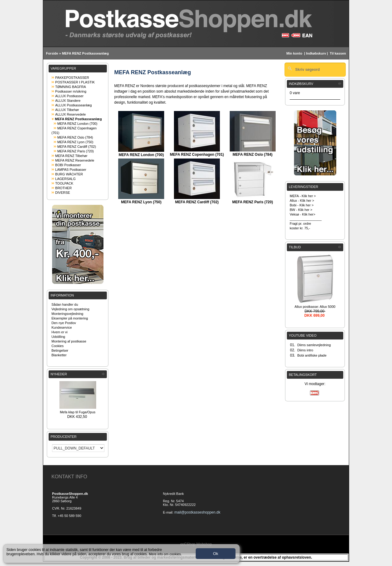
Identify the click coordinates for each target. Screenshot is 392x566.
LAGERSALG (65, 179)
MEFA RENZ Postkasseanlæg (85, 53)
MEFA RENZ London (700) (77, 124)
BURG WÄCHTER (69, 174)
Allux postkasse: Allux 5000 (315, 307)
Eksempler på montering (70, 318)
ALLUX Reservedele (70, 114)
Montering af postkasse (69, 341)
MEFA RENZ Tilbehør (71, 156)
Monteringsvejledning (67, 314)
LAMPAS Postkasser (71, 170)
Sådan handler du (65, 304)
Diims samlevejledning (314, 345)
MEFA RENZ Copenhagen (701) (197, 155)
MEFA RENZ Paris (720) (75, 151)
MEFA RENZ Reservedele (75, 160)
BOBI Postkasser (68, 165)
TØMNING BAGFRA (70, 87)
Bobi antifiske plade (312, 355)
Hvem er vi (60, 332)
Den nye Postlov (64, 323)
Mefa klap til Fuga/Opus (77, 412)
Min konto (294, 53)
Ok (215, 554)
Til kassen (338, 53)
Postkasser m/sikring (71, 91)
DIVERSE (62, 193)
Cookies (58, 346)
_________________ (306, 219)
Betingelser (60, 350)
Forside (52, 53)
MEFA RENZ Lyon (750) (75, 142)
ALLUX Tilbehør (67, 110)
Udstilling (58, 337)
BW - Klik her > (301, 210)
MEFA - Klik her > (303, 196)
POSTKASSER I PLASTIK (75, 82)
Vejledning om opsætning (70, 309)
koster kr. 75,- (300, 228)
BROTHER (63, 188)
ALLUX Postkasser (69, 96)
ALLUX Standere (68, 101)
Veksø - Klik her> (302, 214)
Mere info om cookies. (165, 554)
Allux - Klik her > (302, 201)
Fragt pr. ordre (300, 224)
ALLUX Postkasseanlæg (73, 105)
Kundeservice (62, 327)
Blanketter (59, 355)
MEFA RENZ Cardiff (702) (77, 147)
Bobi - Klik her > (302, 205)
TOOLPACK (64, 183)
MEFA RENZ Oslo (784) (75, 137)
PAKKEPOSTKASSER (72, 78)
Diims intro (305, 350)
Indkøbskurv (316, 53)
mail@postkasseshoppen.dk (197, 512)
